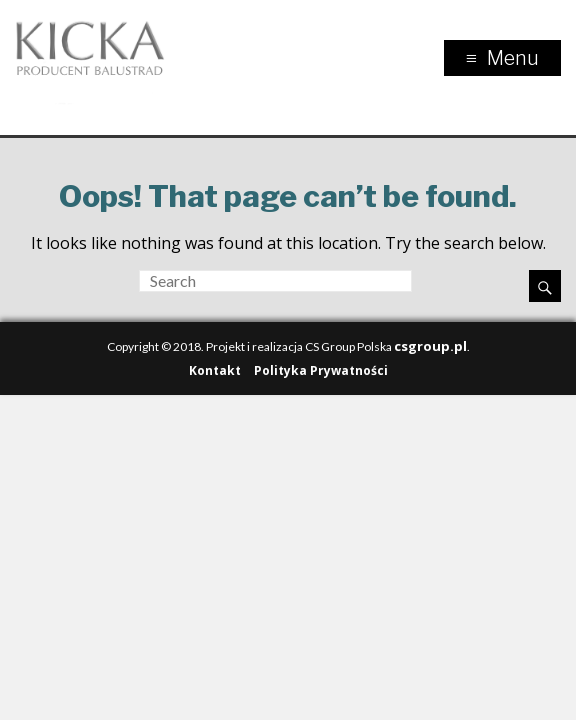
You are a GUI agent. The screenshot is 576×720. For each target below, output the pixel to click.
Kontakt (215, 370)
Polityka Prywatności (321, 370)
